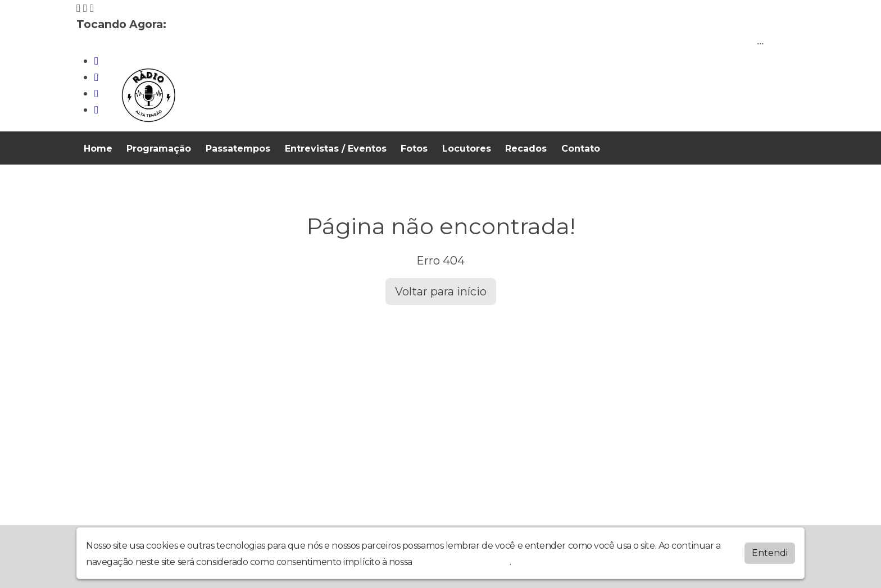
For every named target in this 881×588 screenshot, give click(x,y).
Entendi (770, 553)
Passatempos (238, 149)
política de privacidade (462, 562)
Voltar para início (441, 291)
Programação (159, 149)
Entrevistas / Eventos (336, 149)
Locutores (467, 149)
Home (98, 149)
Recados (526, 149)
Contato (581, 149)
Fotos (414, 149)
